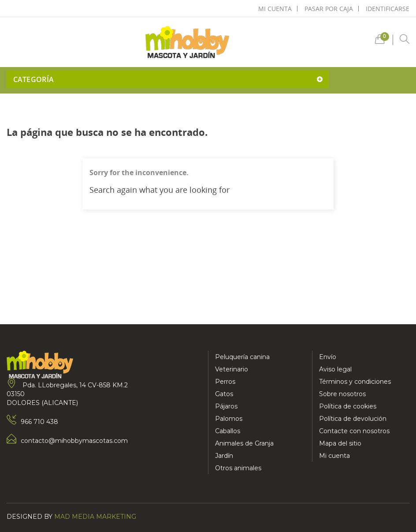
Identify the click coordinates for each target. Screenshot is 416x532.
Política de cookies (348, 406)
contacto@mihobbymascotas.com (74, 441)
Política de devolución (353, 419)
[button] (380, 41)
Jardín (224, 456)
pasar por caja (329, 9)
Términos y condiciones (355, 382)
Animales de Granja (244, 443)
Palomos (229, 419)
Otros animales (238, 468)
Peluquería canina (242, 357)
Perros (225, 382)
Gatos (224, 394)
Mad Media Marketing (95, 517)
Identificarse (388, 9)
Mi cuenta (334, 456)
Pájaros (226, 406)
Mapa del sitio (340, 443)
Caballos (228, 431)
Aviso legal (335, 369)
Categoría (34, 79)
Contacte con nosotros (354, 431)
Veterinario (232, 369)
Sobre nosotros (342, 394)
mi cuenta (275, 9)
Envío (328, 357)
